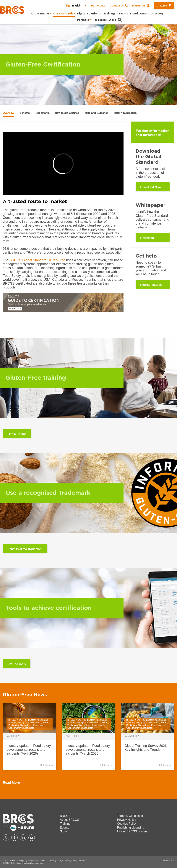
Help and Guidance (97, 113)
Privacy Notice (126, 820)
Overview (8, 113)
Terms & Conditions (130, 816)
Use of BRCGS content (132, 831)
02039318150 (9, 863)
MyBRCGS (139, 6)
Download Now (151, 187)
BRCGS (65, 816)
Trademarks (42, 113)
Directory (157, 14)
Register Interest (151, 284)
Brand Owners (139, 14)
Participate (98, 6)
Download (147, 238)
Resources (100, 20)
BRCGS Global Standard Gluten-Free (37, 260)
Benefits (25, 113)
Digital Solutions (88, 14)
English (76, 6)
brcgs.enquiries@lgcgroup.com (30, 863)
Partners (83, 20)
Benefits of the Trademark (25, 549)
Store (112, 20)
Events (123, 14)
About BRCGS (40, 14)
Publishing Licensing (131, 828)
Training (109, 14)
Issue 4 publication (125, 113)
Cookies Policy (127, 824)
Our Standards (63, 14)
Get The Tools (17, 664)
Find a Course (17, 434)
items (162, 5)
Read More (11, 783)
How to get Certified (67, 113)
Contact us (117, 6)
